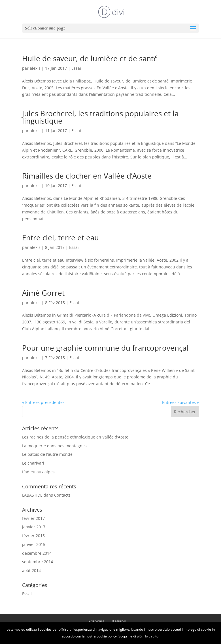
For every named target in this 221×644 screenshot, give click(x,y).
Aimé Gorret (43, 293)
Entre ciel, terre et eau (60, 238)
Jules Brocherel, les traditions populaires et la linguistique (100, 117)
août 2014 (31, 570)
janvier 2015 (34, 544)
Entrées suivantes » (180, 402)
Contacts (62, 495)
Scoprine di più (130, 636)
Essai (76, 68)
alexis (35, 68)
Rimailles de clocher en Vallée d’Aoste (87, 176)
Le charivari (33, 463)
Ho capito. (151, 636)
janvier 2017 (34, 527)
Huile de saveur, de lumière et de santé (90, 58)
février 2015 (33, 536)
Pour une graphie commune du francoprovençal (105, 348)
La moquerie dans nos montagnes (54, 446)
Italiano (119, 621)
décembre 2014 (37, 553)
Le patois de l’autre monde (47, 454)
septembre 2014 (38, 562)
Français (96, 621)
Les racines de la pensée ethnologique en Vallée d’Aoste (75, 437)
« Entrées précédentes (43, 402)
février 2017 (33, 518)
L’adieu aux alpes (38, 472)
